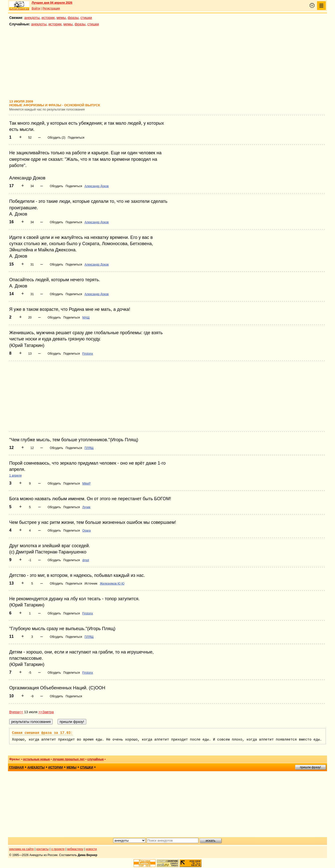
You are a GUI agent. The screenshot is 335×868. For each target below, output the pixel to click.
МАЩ (86, 318)
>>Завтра (46, 712)
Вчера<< (16, 712)
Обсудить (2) (56, 138)
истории (48, 18)
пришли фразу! (310, 767)
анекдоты (32, 18)
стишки (86, 18)
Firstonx (88, 354)
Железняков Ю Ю (112, 584)
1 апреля (15, 476)
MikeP (86, 484)
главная (16, 767)
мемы (61, 18)
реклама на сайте (22, 849)
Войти (36, 8)
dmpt (86, 560)
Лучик (86, 507)
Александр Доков (97, 186)
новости (91, 849)
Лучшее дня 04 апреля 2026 (52, 3)
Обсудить (56, 186)
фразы (73, 18)
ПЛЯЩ (89, 448)
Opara (86, 531)
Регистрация (51, 8)
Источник (91, 584)
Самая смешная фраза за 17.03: (42, 733)
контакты (43, 849)
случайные (95, 759)
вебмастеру (75, 849)
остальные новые (36, 759)
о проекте (58, 849)
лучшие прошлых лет (69, 759)
